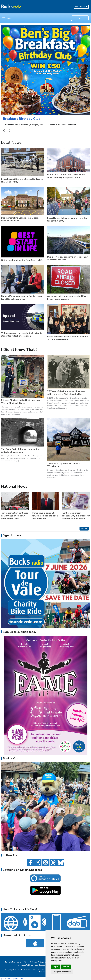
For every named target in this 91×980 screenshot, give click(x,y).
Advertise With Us (26, 965)
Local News (11, 143)
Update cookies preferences (12, 979)
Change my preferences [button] (62, 972)
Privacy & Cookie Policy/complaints (38, 962)
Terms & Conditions (13, 962)
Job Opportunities (43, 965)
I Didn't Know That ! (19, 350)
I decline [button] (66, 967)
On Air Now (81, 7)
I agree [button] (56, 967)
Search (84, 529)
